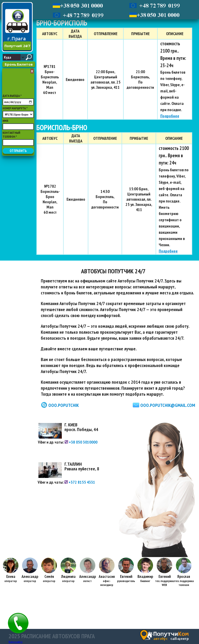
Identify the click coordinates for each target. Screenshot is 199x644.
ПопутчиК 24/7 (17, 46)
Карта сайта (15, 642)
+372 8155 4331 (80, 482)
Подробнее (170, 116)
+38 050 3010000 (81, 442)
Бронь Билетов (19, 64)
